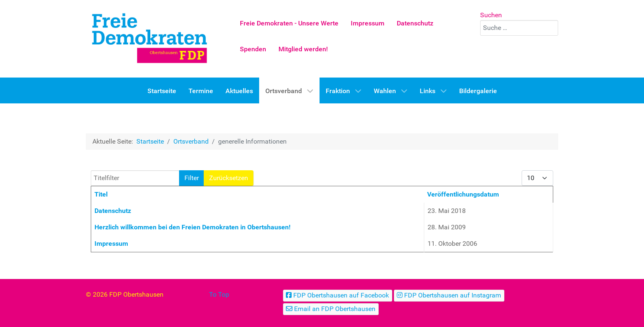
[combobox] (519, 28)
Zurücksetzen (229, 178)
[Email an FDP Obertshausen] (331, 309)
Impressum (111, 244)
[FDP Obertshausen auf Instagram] (449, 296)
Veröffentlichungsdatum (463, 194)
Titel (101, 194)
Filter (192, 178)
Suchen (491, 15)
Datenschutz (113, 211)
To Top (219, 294)
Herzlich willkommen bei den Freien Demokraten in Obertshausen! (192, 227)
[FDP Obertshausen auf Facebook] (338, 296)
